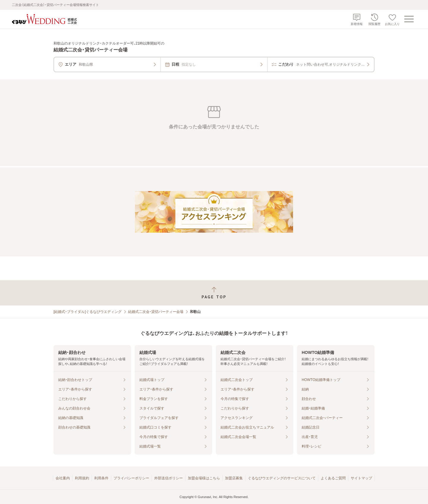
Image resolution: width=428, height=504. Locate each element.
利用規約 (82, 478)
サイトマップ (361, 478)
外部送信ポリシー (169, 478)
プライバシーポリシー (131, 478)
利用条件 (101, 478)
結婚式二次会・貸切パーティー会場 (156, 312)
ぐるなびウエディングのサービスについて (282, 478)
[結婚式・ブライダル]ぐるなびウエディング (88, 312)
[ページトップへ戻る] (214, 293)
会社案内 (63, 478)
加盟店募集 (234, 478)
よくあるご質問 (333, 478)
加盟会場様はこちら (204, 478)
